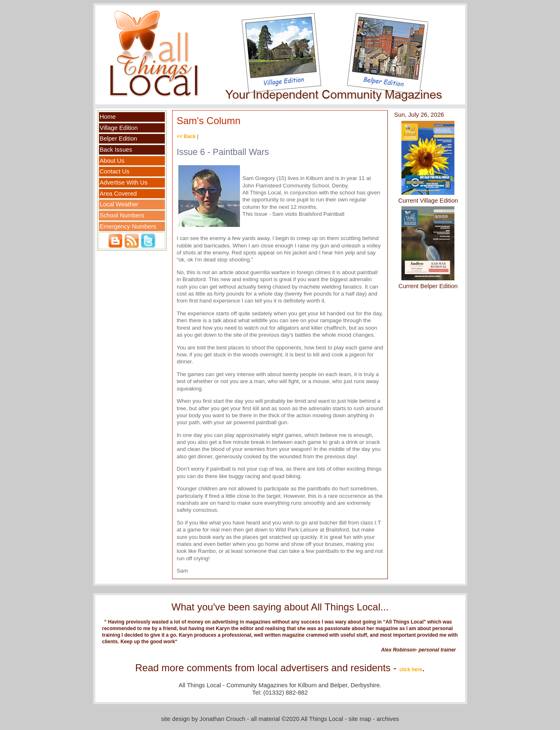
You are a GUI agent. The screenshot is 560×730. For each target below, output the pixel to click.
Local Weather (119, 204)
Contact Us (115, 171)
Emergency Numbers (128, 226)
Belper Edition (119, 139)
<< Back (186, 136)
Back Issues (116, 150)
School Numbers (122, 215)
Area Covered (118, 194)
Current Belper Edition (428, 286)
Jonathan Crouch (223, 719)
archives (388, 719)
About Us (112, 161)
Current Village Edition (428, 201)
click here (411, 670)
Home (108, 117)
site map (360, 719)
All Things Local (322, 719)
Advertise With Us (124, 182)
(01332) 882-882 (286, 693)
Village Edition (119, 128)
